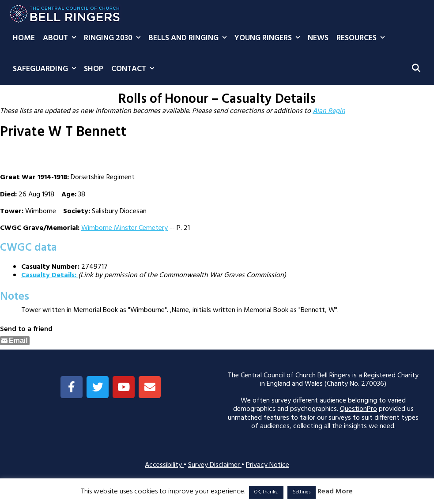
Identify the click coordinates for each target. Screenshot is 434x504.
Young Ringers (269, 38)
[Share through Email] (15, 341)
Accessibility (164, 465)
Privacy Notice (268, 465)
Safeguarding (46, 69)
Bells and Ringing (189, 38)
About (61, 38)
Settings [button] (302, 492)
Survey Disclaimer (215, 465)
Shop (94, 69)
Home (24, 38)
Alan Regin (329, 111)
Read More (335, 492)
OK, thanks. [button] (266, 492)
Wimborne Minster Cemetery (125, 228)
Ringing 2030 (114, 38)
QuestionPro (359, 409)
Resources (362, 38)
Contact (135, 69)
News (318, 38)
